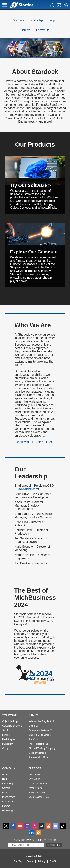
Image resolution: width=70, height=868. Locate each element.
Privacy (42, 861)
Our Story (18, 20)
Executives (22, 442)
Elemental (33, 726)
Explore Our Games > (33, 252)
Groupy (6, 748)
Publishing (7, 811)
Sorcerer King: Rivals (39, 757)
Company (9, 768)
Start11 (6, 730)
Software (10, 715)
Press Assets (9, 797)
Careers (26, 30)
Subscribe (54, 845)
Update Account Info (38, 797)
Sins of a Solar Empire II (40, 735)
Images (53, 20)
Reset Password (36, 793)
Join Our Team (46, 442)
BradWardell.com (27, 489)
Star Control (34, 739)
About (5, 774)
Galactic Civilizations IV (40, 730)
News (5, 793)
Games (33, 715)
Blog (4, 779)
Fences (6, 735)
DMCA (53, 861)
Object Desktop (10, 721)
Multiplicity (7, 744)
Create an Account (38, 784)
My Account (34, 779)
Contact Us (43, 30)
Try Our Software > (31, 185)
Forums (6, 806)
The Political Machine (39, 744)
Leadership (36, 20)
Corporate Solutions (12, 726)
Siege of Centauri (37, 753)
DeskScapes (8, 739)
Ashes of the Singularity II (41, 721)
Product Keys (35, 788)
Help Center (34, 774)
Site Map (18, 861)
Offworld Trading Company (42, 748)
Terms (30, 861)
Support (35, 768)
